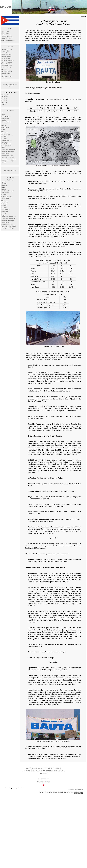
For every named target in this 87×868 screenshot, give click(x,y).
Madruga (4, 137)
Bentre (30, 397)
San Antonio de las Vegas (9, 217)
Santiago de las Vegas (8, 161)
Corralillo (48, 218)
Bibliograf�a (5, 33)
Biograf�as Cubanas (7, 60)
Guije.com (6, 7)
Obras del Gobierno (7, 37)
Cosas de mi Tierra (7, 49)
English (83, 17)
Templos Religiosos (7, 62)
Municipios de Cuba (10, 171)
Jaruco (3, 131)
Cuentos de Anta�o (7, 71)
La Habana (5, 97)
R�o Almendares (6, 146)
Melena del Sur (6, 209)
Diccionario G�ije (7, 55)
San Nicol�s (5, 153)
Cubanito (4, 69)
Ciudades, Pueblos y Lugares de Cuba (52, 771)
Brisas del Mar (5, 118)
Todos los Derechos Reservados (75, 789)
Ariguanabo (32, 573)
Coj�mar (4, 124)
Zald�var (31, 658)
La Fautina (32, 478)
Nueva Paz (5, 211)
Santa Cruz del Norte (7, 155)
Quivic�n (4, 213)
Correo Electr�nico (43, 779)
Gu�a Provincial (6, 35)
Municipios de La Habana (35, 768)
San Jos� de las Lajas (8, 151)
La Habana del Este (7, 135)
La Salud (4, 204)
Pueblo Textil (33, 504)
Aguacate (4, 182)
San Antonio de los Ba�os (9, 150)
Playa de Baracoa (34, 491)
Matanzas (4, 99)
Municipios (10, 180)
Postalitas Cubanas (7, 66)
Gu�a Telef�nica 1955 (8, 41)
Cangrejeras (32, 204)
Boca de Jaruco (6, 116)
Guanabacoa (5, 127)
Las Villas (4, 100)
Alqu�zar (4, 184)
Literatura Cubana (7, 77)
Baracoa (31, 189)
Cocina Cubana (6, 51)
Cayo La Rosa (33, 416)
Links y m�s (5, 31)
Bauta (3, 115)
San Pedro (72, 235)
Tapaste (4, 163)
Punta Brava (5, 142)
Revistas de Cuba (6, 57)
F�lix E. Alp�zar (35, 214)
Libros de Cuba (6, 58)
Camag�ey (5, 102)
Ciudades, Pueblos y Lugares (10, 85)
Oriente (4, 104)
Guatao (30, 242)
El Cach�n (32, 436)
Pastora (31, 652)
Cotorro (4, 126)
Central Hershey (6, 122)
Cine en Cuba (5, 53)
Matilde (30, 484)
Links (3, 75)
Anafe (3, 113)
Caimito (4, 120)
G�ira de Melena (6, 197)
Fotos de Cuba (6, 73)
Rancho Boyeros (6, 144)
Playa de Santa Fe (35, 497)
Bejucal (4, 189)
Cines (48, 391)
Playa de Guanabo (7, 140)
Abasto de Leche (6, 39)
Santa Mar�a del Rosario (9, 159)
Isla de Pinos (5, 198)
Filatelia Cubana (6, 68)
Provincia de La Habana (52, 768)
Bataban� (4, 186)
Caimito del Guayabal (8, 191)
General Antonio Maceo (37, 224)
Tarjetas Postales (6, 64)
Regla (3, 215)
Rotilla (3, 148)
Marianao (4, 138)
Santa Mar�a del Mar (8, 157)
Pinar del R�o (6, 95)
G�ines (4, 129)
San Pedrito (45, 236)
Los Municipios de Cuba (31, 771)
